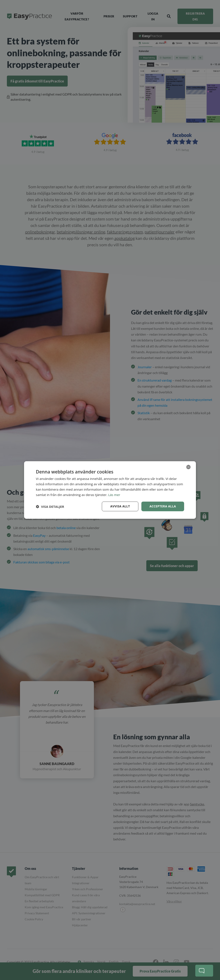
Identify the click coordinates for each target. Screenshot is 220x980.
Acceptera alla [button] (163, 506)
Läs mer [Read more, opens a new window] (114, 495)
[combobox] (188, 467)
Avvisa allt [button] (120, 506)
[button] (50, 507)
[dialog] (110, 490)
